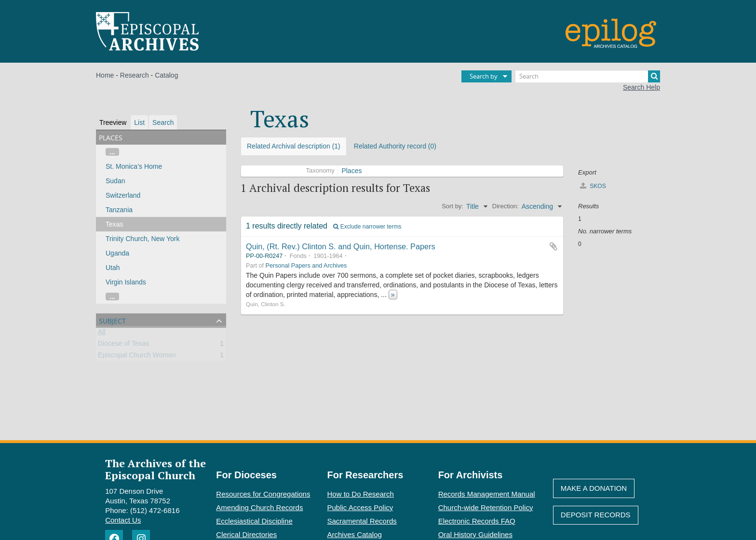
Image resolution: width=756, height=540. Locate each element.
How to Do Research (361, 494)
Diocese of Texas (123, 345)
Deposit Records (596, 515)
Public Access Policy (360, 507)
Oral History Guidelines (475, 534)
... (112, 152)
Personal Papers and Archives (306, 266)
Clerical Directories (246, 534)
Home (105, 75)
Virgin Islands (126, 282)
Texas (115, 224)
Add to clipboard (553, 246)
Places (351, 171)
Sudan (115, 181)
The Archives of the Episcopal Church (155, 469)
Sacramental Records (362, 521)
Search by (484, 76)
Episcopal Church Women (137, 357)
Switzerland (123, 195)
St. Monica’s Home (134, 166)
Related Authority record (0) (395, 146)
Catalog (166, 75)
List (139, 122)
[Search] (588, 76)
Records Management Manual (487, 494)
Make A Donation (594, 488)
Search (163, 122)
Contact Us (123, 520)
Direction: (506, 206)
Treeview (113, 122)
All (102, 334)
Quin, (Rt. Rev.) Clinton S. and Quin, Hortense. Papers (341, 246)
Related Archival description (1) (294, 146)
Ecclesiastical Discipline (254, 521)
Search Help (641, 87)
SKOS (593, 186)
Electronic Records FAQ (477, 521)
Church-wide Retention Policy (486, 507)
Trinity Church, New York (143, 239)
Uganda (117, 253)
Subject (112, 320)
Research (135, 75)
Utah (113, 268)
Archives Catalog (355, 534)
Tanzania (119, 210)
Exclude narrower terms (367, 227)
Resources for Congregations (263, 494)
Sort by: (452, 206)
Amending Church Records (259, 507)
